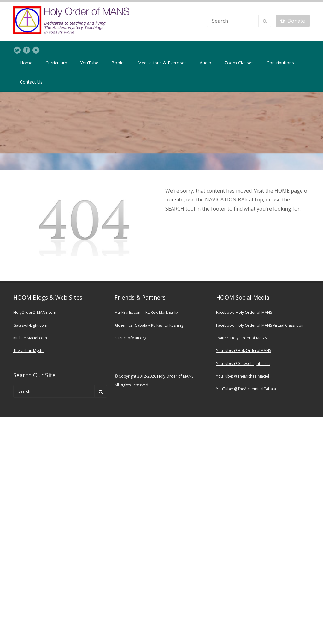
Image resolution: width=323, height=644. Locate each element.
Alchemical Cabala (131, 325)
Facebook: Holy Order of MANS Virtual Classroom (260, 325)
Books (118, 63)
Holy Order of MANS (254, 312)
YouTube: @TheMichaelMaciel (243, 376)
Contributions (280, 63)
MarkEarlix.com (128, 312)
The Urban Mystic (29, 351)
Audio (206, 63)
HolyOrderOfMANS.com (35, 312)
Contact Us (31, 82)
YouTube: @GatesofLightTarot (243, 364)
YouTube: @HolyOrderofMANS (244, 351)
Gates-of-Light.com (30, 325)
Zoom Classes (239, 63)
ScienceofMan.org (130, 338)
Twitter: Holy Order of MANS (241, 338)
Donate (293, 21)
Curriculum (56, 63)
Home (26, 63)
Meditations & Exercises (162, 63)
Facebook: (226, 312)
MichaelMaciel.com (30, 338)
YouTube (89, 63)
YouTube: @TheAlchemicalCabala (246, 389)
